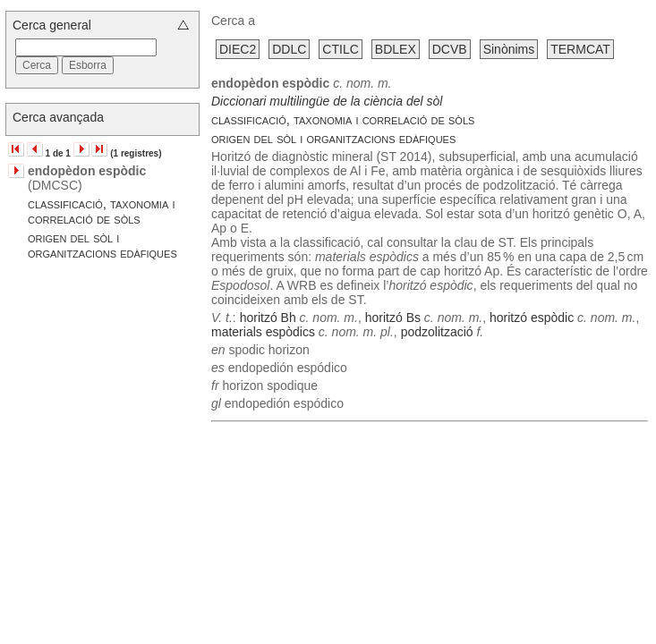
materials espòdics (263, 332)
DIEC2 (238, 49)
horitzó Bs (393, 318)
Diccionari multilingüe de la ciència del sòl (327, 101)
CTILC (340, 49)
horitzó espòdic (532, 318)
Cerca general (52, 25)
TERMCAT (580, 49)
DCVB (450, 49)
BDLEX (396, 49)
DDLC (289, 49)
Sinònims (509, 49)
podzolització (437, 332)
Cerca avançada (58, 117)
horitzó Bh (268, 318)
